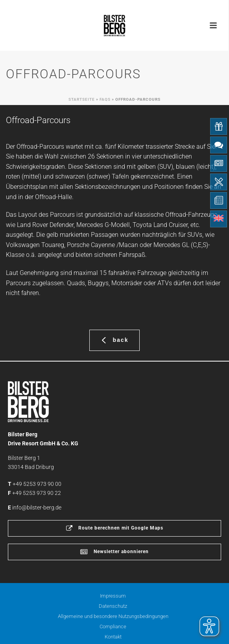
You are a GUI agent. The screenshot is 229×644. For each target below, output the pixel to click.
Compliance (113, 626)
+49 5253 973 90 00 (37, 484)
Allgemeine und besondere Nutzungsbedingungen (113, 616)
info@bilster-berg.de (37, 507)
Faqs (105, 99)
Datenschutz (113, 606)
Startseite (82, 99)
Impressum (113, 596)
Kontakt (113, 637)
